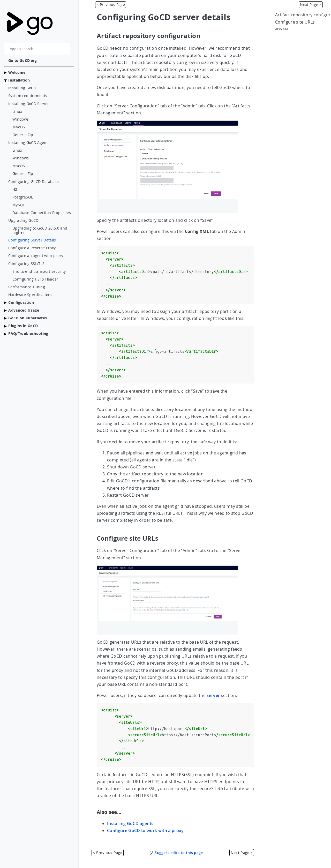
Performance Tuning (27, 287)
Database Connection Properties (42, 213)
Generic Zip (23, 135)
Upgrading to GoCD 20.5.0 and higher (40, 230)
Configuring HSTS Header (35, 279)
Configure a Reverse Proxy (32, 248)
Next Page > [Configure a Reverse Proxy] (311, 5)
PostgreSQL (23, 197)
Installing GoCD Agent (28, 143)
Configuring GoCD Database (33, 182)
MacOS (19, 127)
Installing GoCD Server (29, 104)
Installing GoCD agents (130, 823)
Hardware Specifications (30, 295)
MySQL (19, 205)
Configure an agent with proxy (36, 256)
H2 (15, 189)
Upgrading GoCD (23, 220)
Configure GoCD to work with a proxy (145, 830)
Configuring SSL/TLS (26, 264)
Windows (21, 119)
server (213, 695)
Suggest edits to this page (176, 853)
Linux (17, 112)
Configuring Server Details (32, 240)
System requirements (28, 96)
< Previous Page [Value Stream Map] (111, 5)
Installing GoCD (22, 88)
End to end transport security (39, 271)
